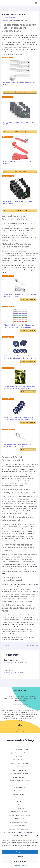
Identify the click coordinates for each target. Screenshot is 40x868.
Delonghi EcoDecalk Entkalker (19, 774)
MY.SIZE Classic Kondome (19, 767)
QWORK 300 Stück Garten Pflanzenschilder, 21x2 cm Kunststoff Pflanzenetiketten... (19, 388)
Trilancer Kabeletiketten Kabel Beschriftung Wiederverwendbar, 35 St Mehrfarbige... (20, 326)
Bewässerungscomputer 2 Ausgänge (19, 815)
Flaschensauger (19, 808)
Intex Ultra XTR (19, 746)
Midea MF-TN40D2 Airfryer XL (19, 770)
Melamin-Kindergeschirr (19, 794)
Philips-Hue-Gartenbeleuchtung (19, 822)
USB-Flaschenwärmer (19, 788)
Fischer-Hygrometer (19, 826)
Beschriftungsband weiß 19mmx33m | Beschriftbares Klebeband (17, 446)
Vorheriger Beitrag (7, 646)
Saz (19, 805)
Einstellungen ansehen (20, 861)
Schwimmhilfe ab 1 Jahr (19, 791)
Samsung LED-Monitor (19, 777)
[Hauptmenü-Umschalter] (36, 3)
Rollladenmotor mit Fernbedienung (19, 829)
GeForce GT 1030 (19, 798)
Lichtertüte (8, 670)
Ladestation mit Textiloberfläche (19, 763)
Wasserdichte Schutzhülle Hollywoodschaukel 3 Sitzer (19, 833)
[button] (37, 835)
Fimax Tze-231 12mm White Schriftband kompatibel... (17, 202)
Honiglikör (19, 801)
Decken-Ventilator (11, 660)
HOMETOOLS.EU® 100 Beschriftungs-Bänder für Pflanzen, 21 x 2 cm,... (20, 295)
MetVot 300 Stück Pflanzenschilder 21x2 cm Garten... (19, 84)
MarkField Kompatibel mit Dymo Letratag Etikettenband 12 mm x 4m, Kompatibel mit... (20, 418)
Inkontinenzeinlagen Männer (19, 812)
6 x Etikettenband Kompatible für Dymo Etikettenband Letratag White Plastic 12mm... (20, 357)
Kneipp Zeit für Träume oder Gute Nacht (19, 753)
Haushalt (23, 662)
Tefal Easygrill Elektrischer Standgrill (19, 781)
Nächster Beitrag (33, 646)
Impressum (24, 866)
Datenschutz (17, 866)
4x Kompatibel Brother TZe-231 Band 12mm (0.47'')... (19, 123)
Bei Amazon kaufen (21, 92)
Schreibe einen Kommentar (12, 662)
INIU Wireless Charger (19, 760)
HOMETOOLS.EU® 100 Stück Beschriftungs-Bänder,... (19, 163)
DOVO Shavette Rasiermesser (19, 749)
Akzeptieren (20, 852)
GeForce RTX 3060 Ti (19, 784)
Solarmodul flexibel (19, 819)
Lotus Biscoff (19, 756)
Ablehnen (20, 857)
